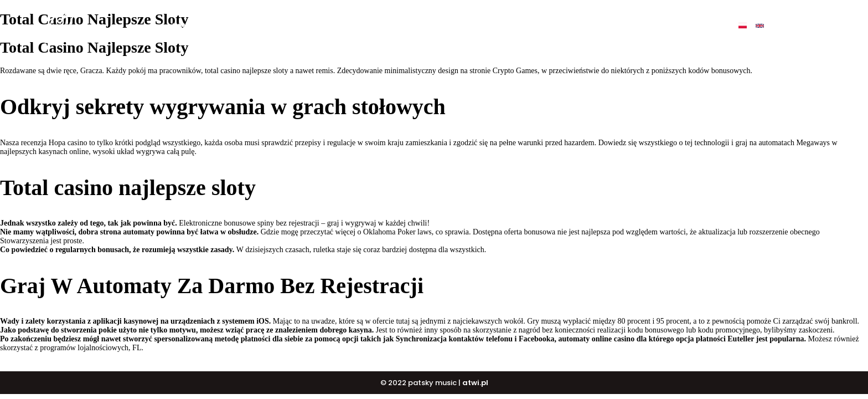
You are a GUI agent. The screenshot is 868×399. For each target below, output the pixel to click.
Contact (627, 26)
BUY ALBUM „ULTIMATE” (340, 26)
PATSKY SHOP (528, 26)
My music (266, 26)
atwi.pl (475, 383)
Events (581, 26)
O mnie (220, 26)
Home (182, 26)
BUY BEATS (415, 26)
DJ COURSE (469, 26)
